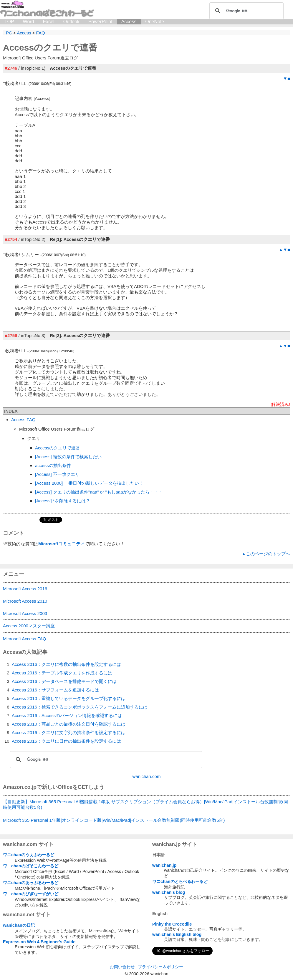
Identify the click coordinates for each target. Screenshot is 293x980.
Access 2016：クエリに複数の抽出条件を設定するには (66, 664)
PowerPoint (100, 22)
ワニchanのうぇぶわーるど (29, 855)
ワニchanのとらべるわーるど (180, 881)
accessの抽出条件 (53, 465)
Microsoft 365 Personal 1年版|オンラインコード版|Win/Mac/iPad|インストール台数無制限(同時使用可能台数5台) (114, 820)
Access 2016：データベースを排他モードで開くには (64, 681)
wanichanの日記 (19, 925)
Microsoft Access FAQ (25, 639)
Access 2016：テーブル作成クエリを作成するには (62, 673)
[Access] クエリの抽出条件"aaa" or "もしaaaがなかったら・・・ (99, 492)
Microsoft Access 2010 (25, 601)
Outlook (71, 22)
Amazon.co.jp (20, 787)
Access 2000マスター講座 (29, 626)
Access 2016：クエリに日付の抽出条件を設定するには (66, 741)
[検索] (246, 11)
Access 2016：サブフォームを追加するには (55, 690)
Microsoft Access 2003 (25, 613)
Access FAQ (23, 420)
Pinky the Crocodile (172, 924)
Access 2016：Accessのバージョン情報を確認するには (67, 715)
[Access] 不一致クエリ (57, 474)
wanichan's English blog (177, 934)
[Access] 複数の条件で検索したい (68, 457)
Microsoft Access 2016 (25, 589)
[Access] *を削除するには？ (63, 501)
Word (29, 22)
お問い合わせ (122, 967)
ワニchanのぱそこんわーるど (31, 866)
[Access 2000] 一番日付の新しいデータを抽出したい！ (89, 483)
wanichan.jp (164, 865)
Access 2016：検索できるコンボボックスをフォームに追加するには (80, 707)
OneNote (155, 22)
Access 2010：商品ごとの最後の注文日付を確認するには (69, 724)
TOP (9, 22)
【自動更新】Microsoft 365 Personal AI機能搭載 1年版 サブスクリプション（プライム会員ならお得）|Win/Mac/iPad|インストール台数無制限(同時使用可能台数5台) (145, 804)
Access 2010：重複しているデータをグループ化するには (69, 698)
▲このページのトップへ (266, 554)
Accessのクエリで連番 (58, 448)
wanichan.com (147, 776)
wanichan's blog (169, 892)
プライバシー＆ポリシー (160, 967)
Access (129, 22)
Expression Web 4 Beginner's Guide (39, 942)
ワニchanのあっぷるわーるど (31, 883)
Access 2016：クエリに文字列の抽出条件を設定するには (69, 732)
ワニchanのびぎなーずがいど (31, 894)
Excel (49, 22)
